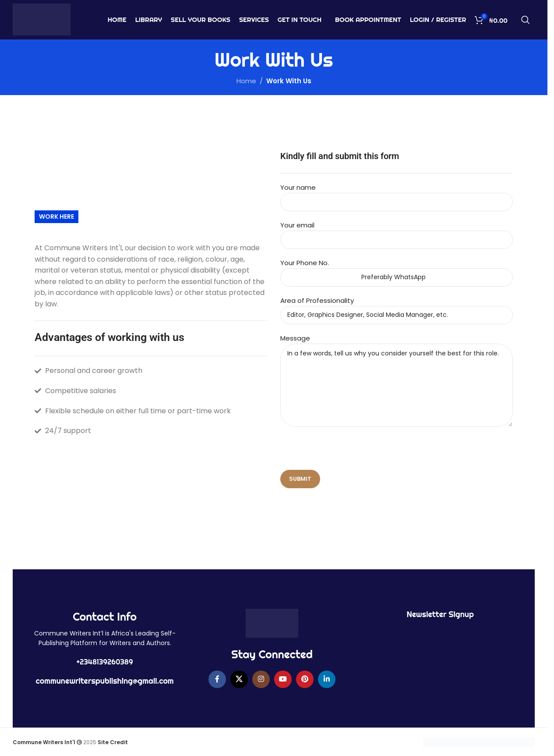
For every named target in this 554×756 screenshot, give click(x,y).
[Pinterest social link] (305, 679)
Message (397, 361)
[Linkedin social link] (327, 679)
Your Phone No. (397, 270)
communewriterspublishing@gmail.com (105, 681)
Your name (397, 194)
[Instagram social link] (261, 679)
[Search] (526, 20)
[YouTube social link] (283, 679)
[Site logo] (42, 19)
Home (246, 81)
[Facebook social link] (217, 679)
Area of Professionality (397, 307)
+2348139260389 (105, 662)
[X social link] (239, 679)
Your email (397, 232)
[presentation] (347, 453)
